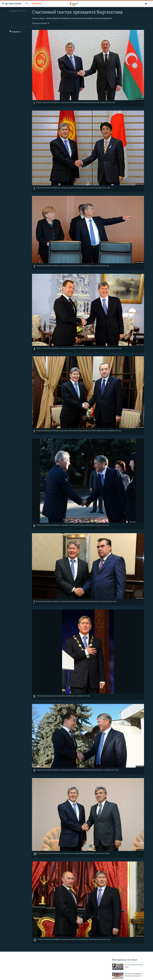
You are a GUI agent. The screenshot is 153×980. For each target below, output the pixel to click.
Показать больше (41, 23)
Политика (36, 4)
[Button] (15, 32)
